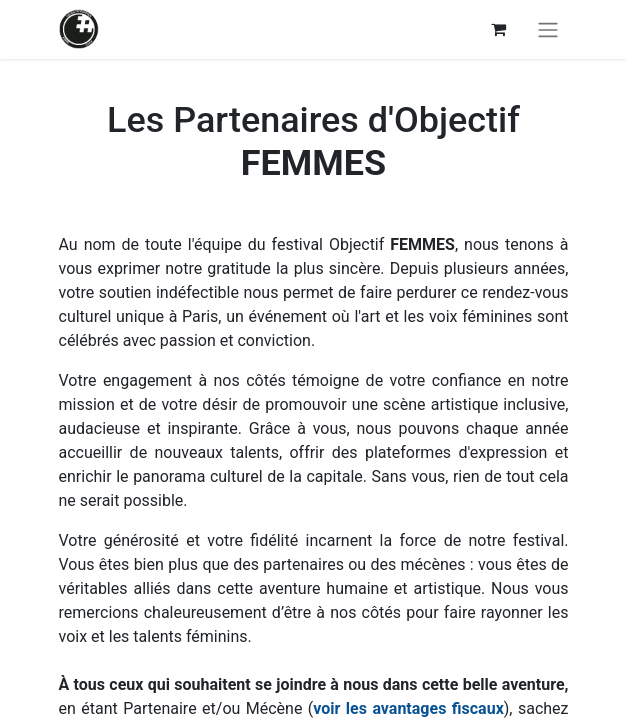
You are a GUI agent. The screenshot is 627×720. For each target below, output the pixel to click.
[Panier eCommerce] (499, 29)
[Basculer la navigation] (548, 29)
